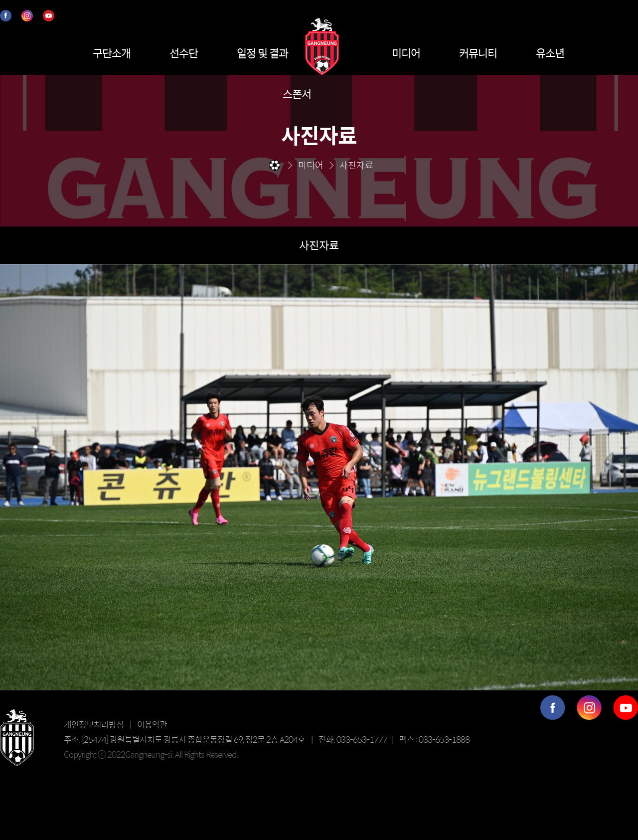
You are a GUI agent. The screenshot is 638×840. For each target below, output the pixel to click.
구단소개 (112, 53)
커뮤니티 (478, 53)
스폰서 (297, 94)
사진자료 (319, 245)
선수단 (184, 53)
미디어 (406, 53)
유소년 (550, 53)
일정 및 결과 (262, 53)
